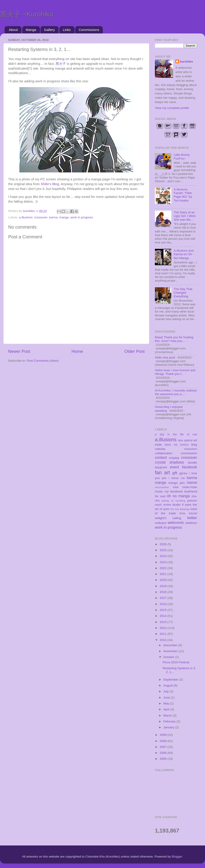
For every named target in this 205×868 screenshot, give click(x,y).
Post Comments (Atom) (43, 361)
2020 (164, 580)
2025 (164, 550)
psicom (192, 501)
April (167, 709)
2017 (164, 598)
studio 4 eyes (182, 505)
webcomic (176, 522)
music (159, 491)
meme (192, 482)
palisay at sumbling (174, 501)
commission (189, 453)
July (167, 691)
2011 (164, 634)
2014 (164, 616)
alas (181, 440)
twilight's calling (168, 518)
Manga (31, 30)
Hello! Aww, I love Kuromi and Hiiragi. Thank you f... (175, 372)
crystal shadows (169, 462)
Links (67, 30)
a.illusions (26, 217)
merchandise (162, 487)
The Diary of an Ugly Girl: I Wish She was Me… (185, 216)
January (169, 727)
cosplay (174, 458)
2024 (164, 556)
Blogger (177, 857)
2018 (164, 592)
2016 (164, 604)
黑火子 (61, 64)
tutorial (193, 513)
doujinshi (161, 467)
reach (158, 505)
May (167, 703)
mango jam (177, 483)
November (171, 651)
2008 (164, 741)
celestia (160, 449)
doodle (192, 463)
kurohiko (186, 62)
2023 (164, 562)
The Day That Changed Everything (183, 293)
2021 (164, 574)
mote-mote (190, 487)
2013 (164, 622)
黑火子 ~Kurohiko (27, 14)
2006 (164, 753)
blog (194, 445)
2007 (164, 747)
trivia (182, 513)
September (171, 680)
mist (176, 487)
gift (175, 473)
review (167, 505)
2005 (164, 759)
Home (77, 351)
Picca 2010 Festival (176, 662)
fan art (162, 473)
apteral (188, 440)
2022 (164, 568)
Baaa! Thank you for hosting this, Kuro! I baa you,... (174, 339)
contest (161, 457)
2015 (164, 610)
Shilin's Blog (50, 184)
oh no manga (178, 496)
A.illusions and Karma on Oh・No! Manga (184, 254)
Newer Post (19, 351)
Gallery (49, 30)
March (168, 715)
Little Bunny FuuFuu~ (182, 157)
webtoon (191, 523)
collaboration (164, 453)
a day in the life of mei (176, 434)
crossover (41, 217)
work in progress (82, 217)
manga (64, 217)
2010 (164, 640)
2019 (164, 586)
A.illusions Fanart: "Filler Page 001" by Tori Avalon (183, 195)
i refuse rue (177, 478)
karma (53, 217)
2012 (164, 628)
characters (191, 449)
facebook (190, 467)
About (13, 30)
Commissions (89, 30)
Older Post (135, 351)
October (169, 657)
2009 (164, 735)
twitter (192, 518)
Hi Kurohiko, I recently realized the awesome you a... (176, 392)
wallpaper (161, 523)
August (169, 685)
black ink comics (177, 445)
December (171, 645)
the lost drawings (180, 509)
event (174, 467)
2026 (164, 544)
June (167, 698)
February (170, 721)
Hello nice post (165, 357)
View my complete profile (172, 108)
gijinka (183, 473)
